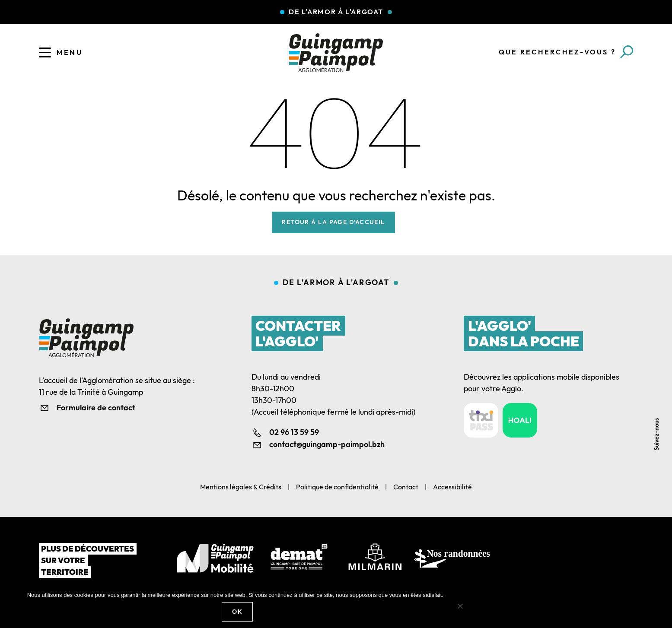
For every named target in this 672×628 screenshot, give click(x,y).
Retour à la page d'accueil (333, 222)
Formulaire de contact (96, 408)
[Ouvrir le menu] (45, 52)
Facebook (660, 366)
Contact (406, 487)
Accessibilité (452, 487)
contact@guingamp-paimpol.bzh (327, 444)
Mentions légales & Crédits (241, 487)
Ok (237, 612)
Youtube (660, 405)
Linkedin (660, 385)
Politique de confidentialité (337, 487)
